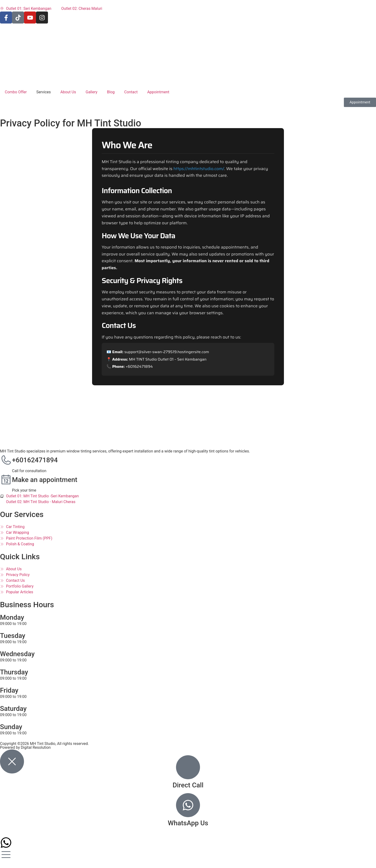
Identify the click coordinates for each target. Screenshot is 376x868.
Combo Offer (16, 92)
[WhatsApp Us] (188, 805)
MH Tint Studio (43, 744)
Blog (111, 92)
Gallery (91, 92)
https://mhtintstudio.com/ (199, 169)
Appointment (158, 92)
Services (44, 92)
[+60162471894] (6, 460)
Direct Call (188, 785)
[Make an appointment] (6, 480)
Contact (131, 92)
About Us (68, 92)
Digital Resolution (36, 747)
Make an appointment (45, 480)
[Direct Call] (188, 767)
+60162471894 (35, 460)
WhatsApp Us (188, 823)
